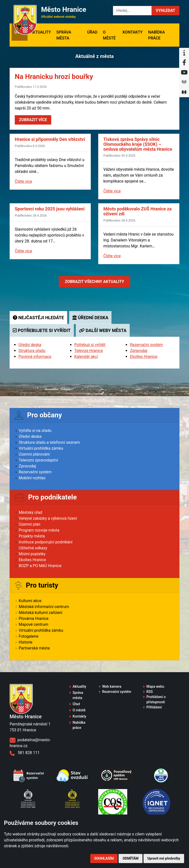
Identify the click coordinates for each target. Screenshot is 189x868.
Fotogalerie (29, 636)
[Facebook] (184, 63)
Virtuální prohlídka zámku (41, 448)
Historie (26, 642)
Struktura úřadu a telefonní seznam (49, 442)
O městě (109, 35)
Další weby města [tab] (103, 330)
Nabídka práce (157, 35)
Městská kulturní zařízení (40, 613)
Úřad (92, 32)
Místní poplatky (32, 554)
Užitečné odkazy (33, 548)
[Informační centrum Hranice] (184, 53)
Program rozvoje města (39, 530)
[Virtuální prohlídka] (184, 92)
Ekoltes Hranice (144, 357)
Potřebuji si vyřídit (90, 345)
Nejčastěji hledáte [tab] (38, 318)
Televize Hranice (89, 351)
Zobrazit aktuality (94, 282)
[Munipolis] (184, 82)
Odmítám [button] (131, 858)
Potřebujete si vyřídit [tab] (42, 330)
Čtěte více (23, 181)
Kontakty (133, 32)
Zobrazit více (33, 120)
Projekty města (32, 536)
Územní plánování (34, 454)
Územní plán (30, 524)
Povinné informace (35, 357)
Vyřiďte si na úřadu (35, 431)
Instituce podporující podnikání (46, 542)
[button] (165, 11)
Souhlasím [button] (104, 858)
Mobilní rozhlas (32, 478)
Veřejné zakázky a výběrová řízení (48, 518)
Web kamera (112, 686)
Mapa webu (155, 686)
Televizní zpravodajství (38, 460)
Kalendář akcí (86, 357)
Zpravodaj (139, 351)
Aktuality (41, 32)
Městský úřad (31, 512)
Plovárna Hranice (34, 619)
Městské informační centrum (44, 607)
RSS (150, 692)
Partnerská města (34, 648)
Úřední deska (30, 345)
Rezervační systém (146, 345)
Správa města (64, 35)
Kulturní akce (30, 601)
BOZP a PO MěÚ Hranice (40, 566)
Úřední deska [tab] (90, 318)
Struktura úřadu (32, 351)
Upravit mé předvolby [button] (164, 858)
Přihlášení (154, 707)
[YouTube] (184, 73)
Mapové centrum (33, 624)
